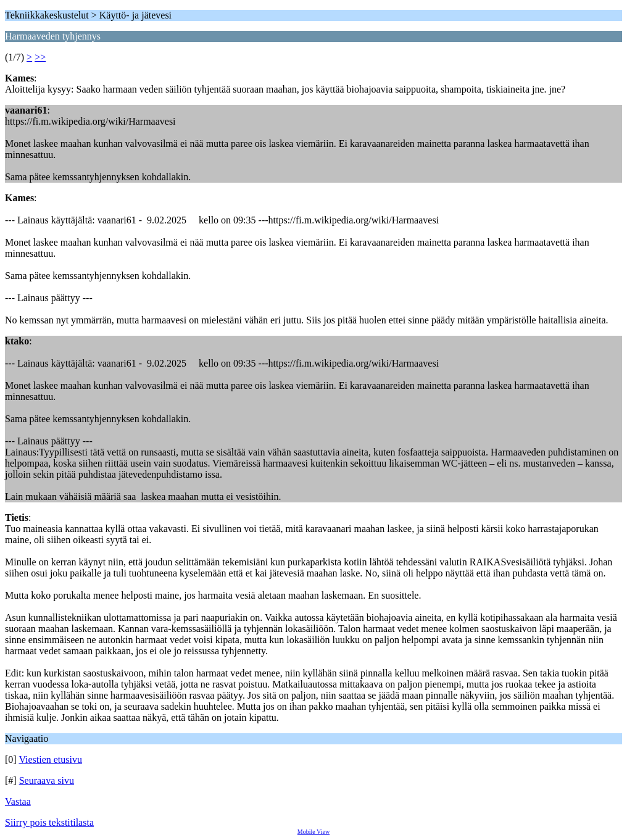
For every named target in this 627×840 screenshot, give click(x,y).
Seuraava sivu (47, 780)
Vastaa (18, 801)
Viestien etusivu (50, 759)
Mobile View (313, 832)
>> (40, 57)
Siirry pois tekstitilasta (49, 822)
